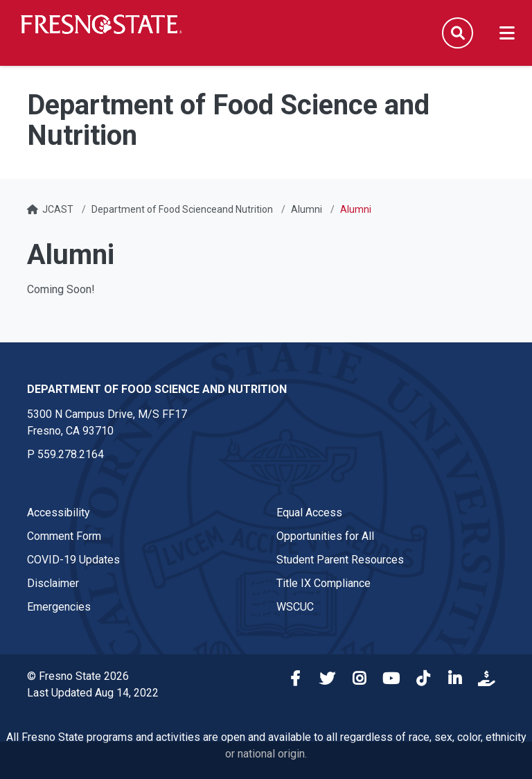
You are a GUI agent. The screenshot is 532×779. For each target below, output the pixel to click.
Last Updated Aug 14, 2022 (93, 693)
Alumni (307, 209)
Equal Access (309, 513)
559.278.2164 (71, 454)
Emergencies (59, 607)
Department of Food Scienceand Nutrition (182, 209)
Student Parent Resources (340, 560)
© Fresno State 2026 (78, 676)
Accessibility (59, 513)
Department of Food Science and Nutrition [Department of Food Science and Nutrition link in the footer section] (157, 389)
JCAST (58, 209)
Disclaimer (53, 583)
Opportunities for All (325, 536)
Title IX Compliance (323, 583)
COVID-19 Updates (73, 560)
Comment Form (64, 536)
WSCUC (295, 607)
